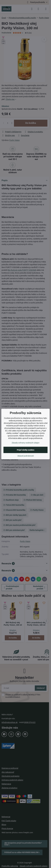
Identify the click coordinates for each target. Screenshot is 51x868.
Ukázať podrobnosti (26, 456)
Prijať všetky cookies (26, 450)
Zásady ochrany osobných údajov (26, 443)
